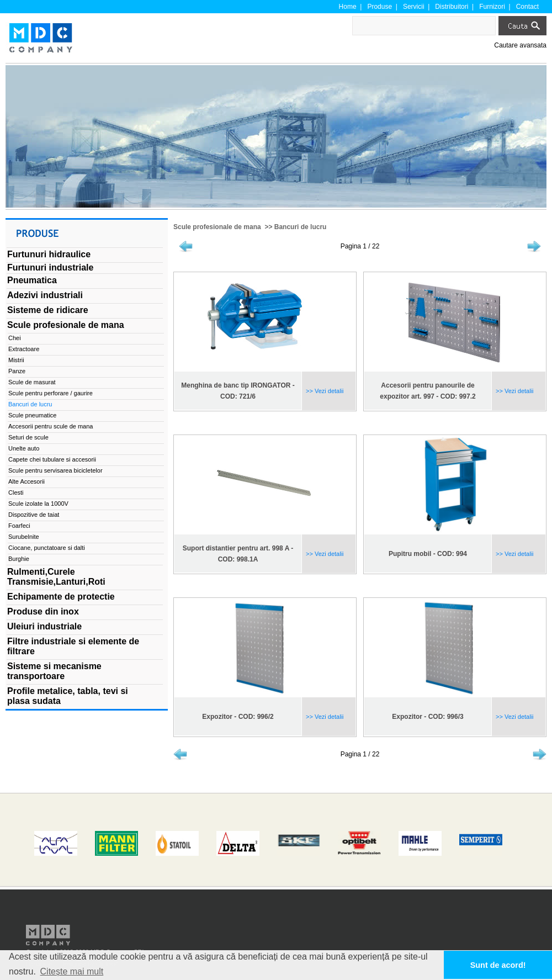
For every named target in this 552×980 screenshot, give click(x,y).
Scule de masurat (32, 382)
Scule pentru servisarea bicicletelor (55, 470)
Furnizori (492, 7)
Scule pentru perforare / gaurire (51, 393)
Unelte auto (24, 448)
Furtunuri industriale (50, 267)
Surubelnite (24, 537)
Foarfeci (19, 526)
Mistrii (16, 360)
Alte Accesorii (26, 481)
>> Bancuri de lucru (294, 227)
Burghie (19, 559)
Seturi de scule (28, 437)
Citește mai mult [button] (72, 971)
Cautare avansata (520, 45)
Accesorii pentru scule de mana (51, 426)
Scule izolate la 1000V (38, 504)
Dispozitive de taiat (34, 515)
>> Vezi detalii (324, 391)
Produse (380, 7)
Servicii (414, 7)
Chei (15, 338)
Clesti (16, 492)
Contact (527, 7)
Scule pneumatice (32, 415)
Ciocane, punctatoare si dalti (47, 548)
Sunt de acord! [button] (498, 965)
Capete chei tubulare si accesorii (52, 459)
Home (348, 7)
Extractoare (24, 349)
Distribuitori (452, 7)
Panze (17, 371)
